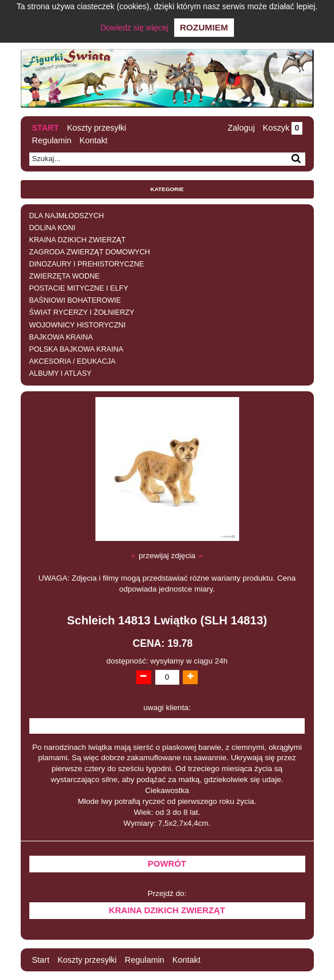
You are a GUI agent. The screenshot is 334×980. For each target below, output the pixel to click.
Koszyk (282, 128)
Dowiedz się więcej (134, 28)
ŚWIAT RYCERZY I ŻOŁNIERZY (82, 312)
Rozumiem (204, 27)
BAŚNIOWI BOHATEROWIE (75, 300)
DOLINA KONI (52, 228)
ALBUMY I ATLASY (61, 373)
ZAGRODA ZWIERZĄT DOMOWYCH (90, 252)
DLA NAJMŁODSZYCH (67, 216)
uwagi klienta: (167, 708)
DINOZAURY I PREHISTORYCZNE (87, 264)
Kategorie (167, 189)
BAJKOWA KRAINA (61, 337)
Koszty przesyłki (96, 128)
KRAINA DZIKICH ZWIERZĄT (78, 240)
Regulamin (52, 140)
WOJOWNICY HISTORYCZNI (78, 325)
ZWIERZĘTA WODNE (65, 276)
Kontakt (93, 140)
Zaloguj (241, 128)
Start (46, 128)
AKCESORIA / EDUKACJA (72, 361)
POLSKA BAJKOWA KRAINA (76, 349)
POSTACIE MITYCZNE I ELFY (79, 288)
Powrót (167, 864)
